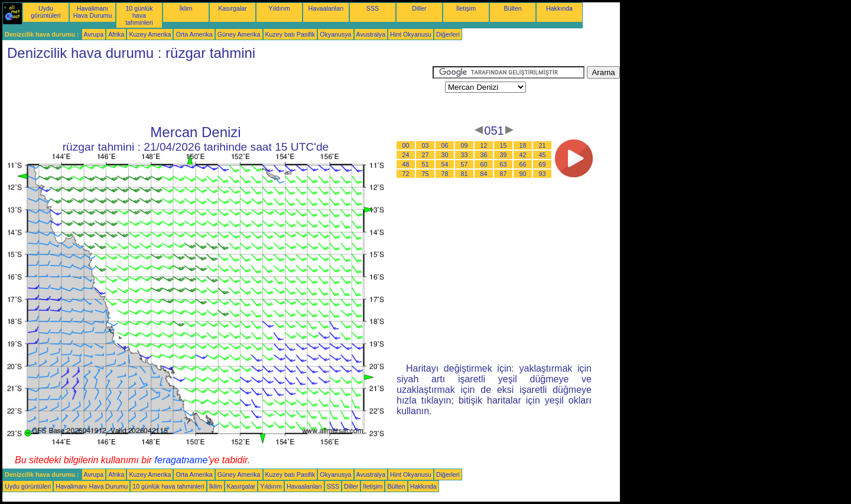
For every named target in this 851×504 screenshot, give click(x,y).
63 (504, 164)
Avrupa (94, 34)
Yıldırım (279, 8)
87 (504, 174)
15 (504, 145)
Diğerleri (448, 34)
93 (543, 174)
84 (484, 174)
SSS (373, 8)
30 (445, 155)
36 (484, 155)
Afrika (116, 34)
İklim (186, 8)
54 (445, 164)
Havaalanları (326, 8)
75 (425, 174)
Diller (419, 8)
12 (484, 145)
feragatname (181, 460)
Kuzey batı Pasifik (290, 34)
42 (523, 155)
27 (425, 155)
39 (504, 155)
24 (406, 155)
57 (465, 164)
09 (465, 145)
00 (406, 145)
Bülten (512, 8)
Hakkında (559, 8)
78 (445, 174)
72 (406, 174)
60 (484, 164)
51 (425, 164)
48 (406, 164)
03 (425, 145)
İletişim (466, 8)
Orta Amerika (194, 34)
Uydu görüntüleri (46, 12)
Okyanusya (335, 34)
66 (523, 164)
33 (465, 155)
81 (465, 174)
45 (543, 155)
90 (523, 174)
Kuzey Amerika (150, 34)
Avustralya (371, 34)
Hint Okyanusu (411, 34)
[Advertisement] (217, 93)
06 (445, 145)
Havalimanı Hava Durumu (93, 12)
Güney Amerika (239, 34)
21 (543, 145)
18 (523, 145)
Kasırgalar (233, 8)
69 (543, 164)
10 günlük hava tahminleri (139, 15)
